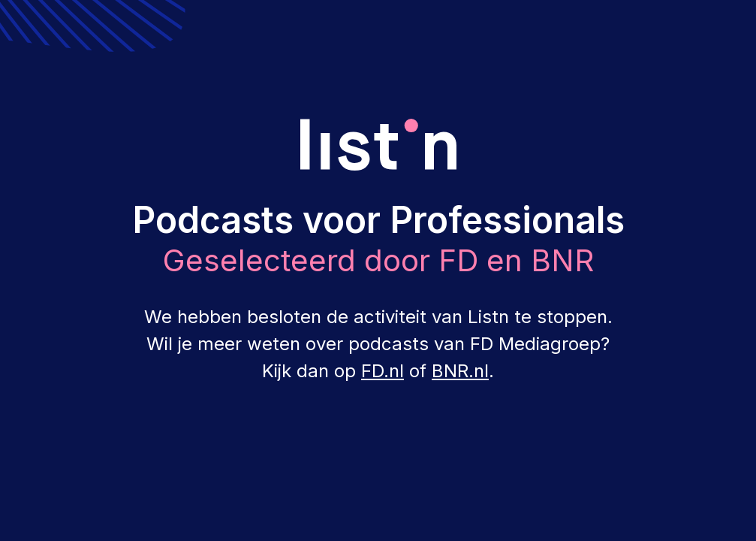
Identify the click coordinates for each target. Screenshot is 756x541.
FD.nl (383, 371)
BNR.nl (460, 371)
